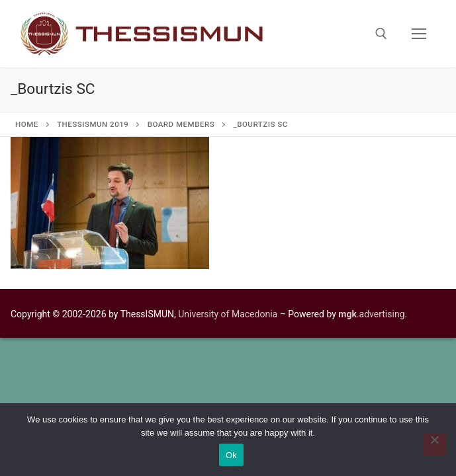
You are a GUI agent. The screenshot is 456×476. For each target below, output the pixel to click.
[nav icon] (419, 34)
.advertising (371, 314)
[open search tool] (381, 34)
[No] (435, 444)
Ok (231, 455)
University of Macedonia (228, 314)
